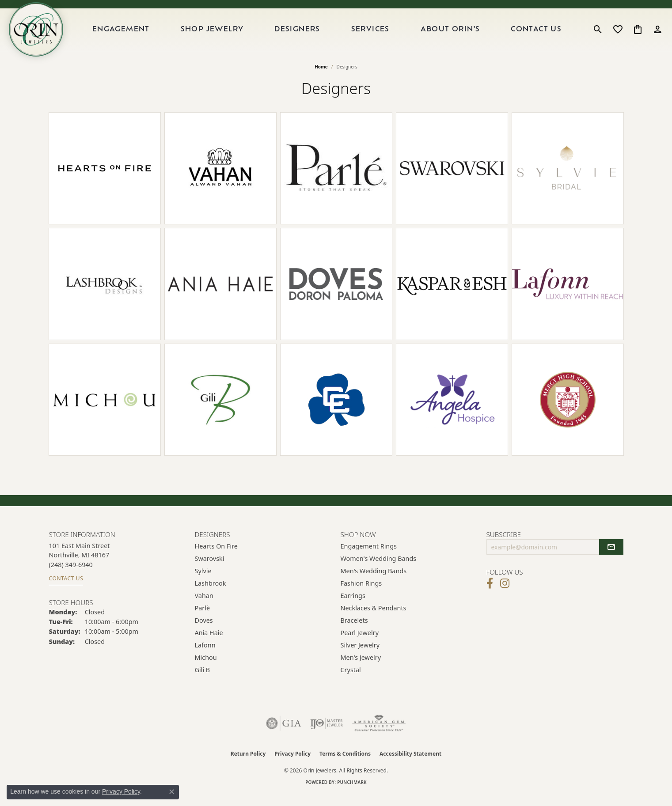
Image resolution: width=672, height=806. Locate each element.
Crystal (351, 681)
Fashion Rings (361, 594)
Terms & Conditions (345, 765)
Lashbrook (211, 594)
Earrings (353, 607)
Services (376, 35)
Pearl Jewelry (360, 644)
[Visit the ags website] (379, 734)
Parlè (203, 619)
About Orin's (454, 35)
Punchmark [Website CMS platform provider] (352, 793)
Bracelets (354, 631)
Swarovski (210, 569)
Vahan (204, 607)
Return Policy (248, 765)
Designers (305, 35)
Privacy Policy (292, 765)
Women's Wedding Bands (379, 569)
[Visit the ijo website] (327, 734)
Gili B (203, 681)
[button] (598, 35)
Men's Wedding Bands (374, 582)
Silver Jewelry (360, 656)
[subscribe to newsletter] (611, 558)
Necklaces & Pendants (374, 619)
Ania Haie (209, 644)
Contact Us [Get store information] (66, 589)
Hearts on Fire (216, 557)
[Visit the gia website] (284, 734)
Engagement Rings (369, 557)
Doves (204, 631)
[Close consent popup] (172, 792)
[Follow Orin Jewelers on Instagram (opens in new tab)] (505, 594)
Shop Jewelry (221, 35)
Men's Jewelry (361, 668)
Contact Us (538, 35)
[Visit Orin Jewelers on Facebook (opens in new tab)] (490, 594)
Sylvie (203, 582)
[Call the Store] (71, 576)
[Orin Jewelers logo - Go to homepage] (43, 35)
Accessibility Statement (410, 765)
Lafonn (205, 656)
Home (321, 78)
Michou (206, 668)
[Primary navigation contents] (333, 35)
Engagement (132, 35)
